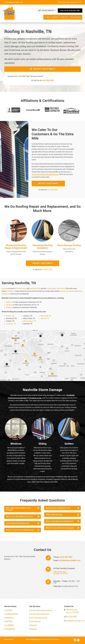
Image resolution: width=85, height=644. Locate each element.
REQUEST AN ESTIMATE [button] (48, 183)
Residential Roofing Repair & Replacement (16, 247)
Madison (9, 307)
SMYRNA (9, 610)
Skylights (34, 629)
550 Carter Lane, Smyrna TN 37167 (70, 2)
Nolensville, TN (46, 316)
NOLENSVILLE (10, 629)
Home (48, 17)
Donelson (9, 305)
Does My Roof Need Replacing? (18, 523)
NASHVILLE (10, 618)
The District (11, 291)
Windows (16, 444)
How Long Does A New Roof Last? (58, 508)
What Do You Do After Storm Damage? (60, 528)
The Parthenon (21, 288)
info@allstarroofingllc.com (14, 2)
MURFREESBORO (12, 614)
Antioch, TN (10, 316)
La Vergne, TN (11, 324)
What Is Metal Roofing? (54, 515)
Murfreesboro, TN (30, 321)
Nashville (5, 288)
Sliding (43, 444)
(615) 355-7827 (48, 80)
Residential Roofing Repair (40, 614)
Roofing (55, 17)
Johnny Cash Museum (68, 291)
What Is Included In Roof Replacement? (20, 530)
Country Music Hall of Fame (56, 288)
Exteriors (64, 17)
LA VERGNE (10, 625)
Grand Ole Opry (35, 288)
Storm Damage (76, 17)
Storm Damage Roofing (69, 245)
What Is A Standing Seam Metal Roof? (60, 521)
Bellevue (9, 302)
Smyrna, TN (45, 318)
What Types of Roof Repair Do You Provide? (18, 509)
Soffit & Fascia (35, 622)
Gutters (69, 444)
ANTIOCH (9, 622)
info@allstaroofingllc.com (70, 560)
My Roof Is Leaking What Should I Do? (20, 517)
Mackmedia (56, 639)
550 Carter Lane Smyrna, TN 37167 (61, 573)
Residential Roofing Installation (43, 247)
